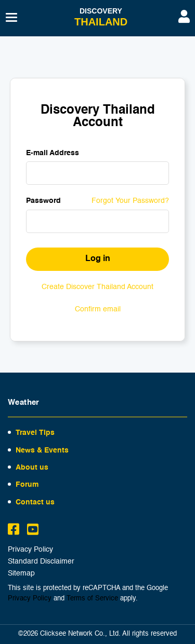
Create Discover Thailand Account (97, 287)
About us (32, 468)
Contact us (35, 502)
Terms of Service (92, 599)
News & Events (42, 450)
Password (43, 201)
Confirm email (98, 309)
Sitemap (21, 574)
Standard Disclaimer (41, 562)
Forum (27, 485)
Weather (24, 402)
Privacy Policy (30, 550)
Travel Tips (35, 433)
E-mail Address (53, 153)
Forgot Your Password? (130, 201)
